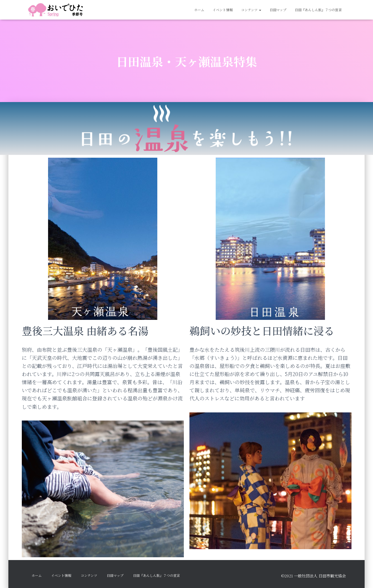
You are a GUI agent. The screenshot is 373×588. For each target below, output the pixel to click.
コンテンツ (251, 10)
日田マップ (278, 10)
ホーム (199, 10)
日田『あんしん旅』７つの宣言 (318, 10)
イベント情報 (223, 10)
